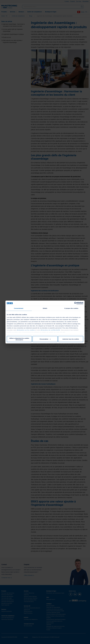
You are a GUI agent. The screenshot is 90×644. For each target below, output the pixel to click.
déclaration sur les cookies (26, 330)
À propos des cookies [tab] (71, 308)
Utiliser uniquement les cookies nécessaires (19, 339)
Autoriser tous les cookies (71, 339)
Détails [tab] (45, 308)
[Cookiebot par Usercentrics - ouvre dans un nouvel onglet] (76, 303)
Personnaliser (45, 339)
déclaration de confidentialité (50, 330)
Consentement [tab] (19, 308)
